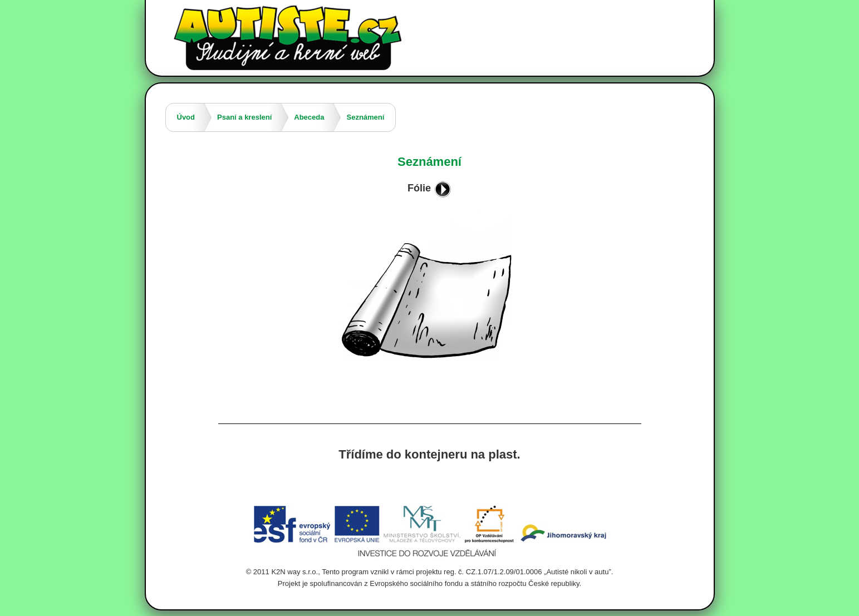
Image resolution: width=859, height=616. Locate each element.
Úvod (186, 117)
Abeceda (309, 117)
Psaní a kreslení (244, 117)
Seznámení (365, 117)
